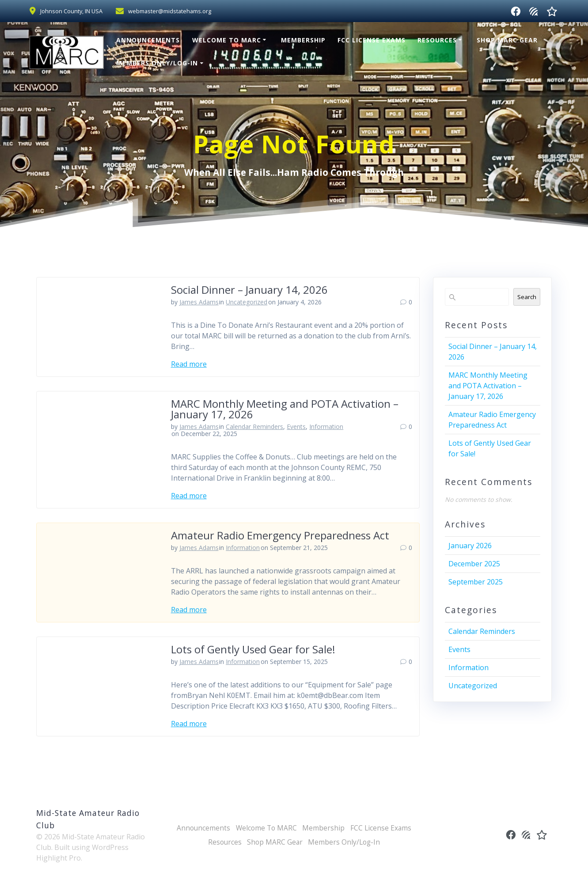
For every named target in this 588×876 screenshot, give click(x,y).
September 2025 (476, 582)
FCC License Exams (372, 40)
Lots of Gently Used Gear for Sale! (253, 649)
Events (296, 427)
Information (326, 427)
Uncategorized (247, 302)
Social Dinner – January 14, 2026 (249, 290)
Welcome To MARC (227, 40)
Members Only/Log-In (157, 63)
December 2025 (474, 564)
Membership (303, 40)
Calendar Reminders (254, 427)
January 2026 (470, 546)
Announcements (148, 40)
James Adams (199, 302)
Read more (189, 364)
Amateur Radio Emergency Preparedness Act (280, 535)
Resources (437, 40)
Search (527, 297)
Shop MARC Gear (507, 40)
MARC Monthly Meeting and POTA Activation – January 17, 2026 (285, 409)
